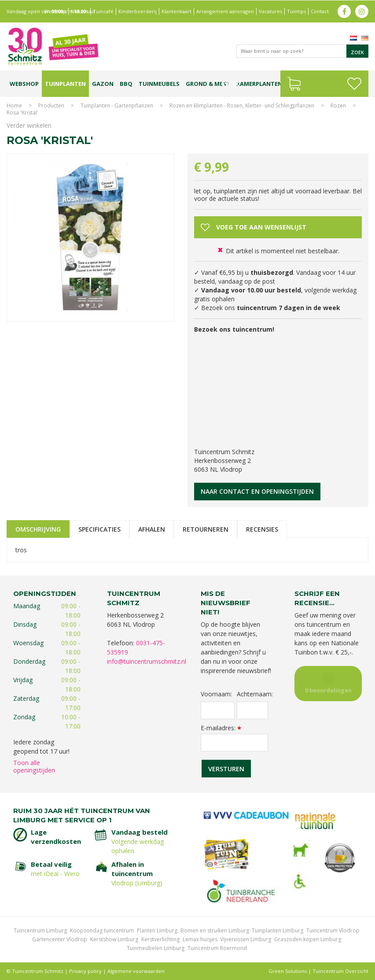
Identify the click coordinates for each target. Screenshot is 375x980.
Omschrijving (38, 529)
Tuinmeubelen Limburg (156, 948)
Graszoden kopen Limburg (308, 939)
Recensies (262, 529)
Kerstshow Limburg (114, 939)
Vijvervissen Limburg (246, 939)
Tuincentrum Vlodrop (333, 930)
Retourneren (206, 529)
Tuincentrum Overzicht (340, 971)
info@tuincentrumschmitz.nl (147, 661)
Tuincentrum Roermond (217, 948)
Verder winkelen (29, 125)
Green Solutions (288, 971)
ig (362, 11)
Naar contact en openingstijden (257, 491)
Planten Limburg (157, 930)
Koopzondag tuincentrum (102, 930)
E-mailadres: (221, 728)
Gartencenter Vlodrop (60, 939)
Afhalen (152, 529)
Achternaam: (253, 694)
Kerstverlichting (160, 939)
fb (344, 11)
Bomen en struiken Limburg (215, 930)
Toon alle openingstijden (34, 766)
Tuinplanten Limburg (278, 930)
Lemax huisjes (200, 939)
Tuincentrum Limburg (40, 930)
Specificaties (99, 529)
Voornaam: (216, 694)
